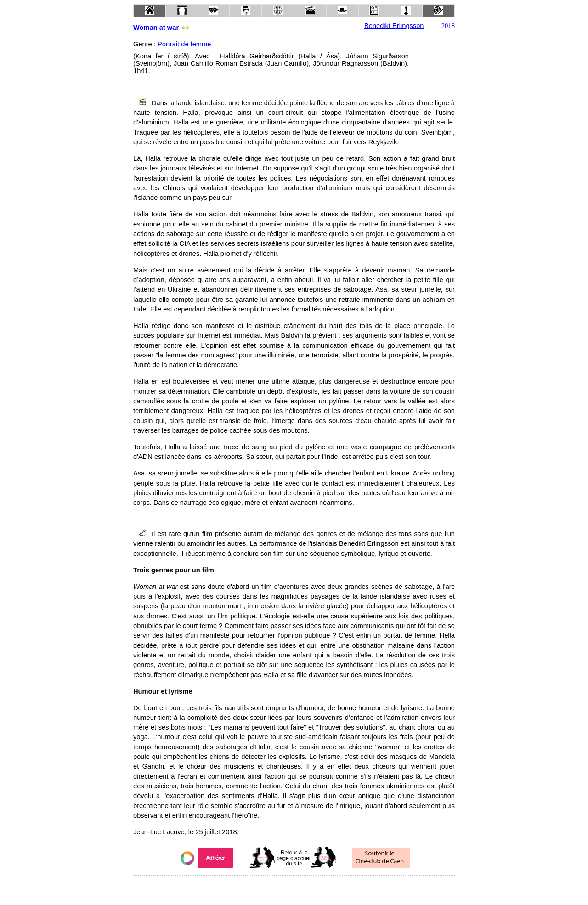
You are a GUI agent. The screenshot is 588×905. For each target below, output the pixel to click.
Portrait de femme (184, 44)
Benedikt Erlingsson (394, 26)
